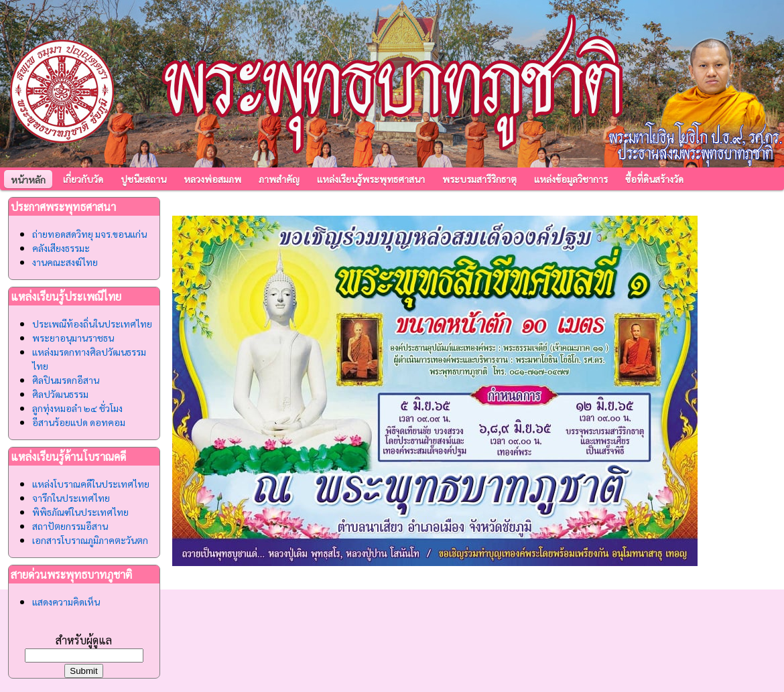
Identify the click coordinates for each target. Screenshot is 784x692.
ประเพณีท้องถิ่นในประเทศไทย (92, 324)
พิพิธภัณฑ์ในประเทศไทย (80, 512)
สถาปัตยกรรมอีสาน (70, 526)
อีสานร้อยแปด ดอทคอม (79, 422)
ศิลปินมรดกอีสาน (66, 380)
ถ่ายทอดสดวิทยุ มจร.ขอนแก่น (89, 234)
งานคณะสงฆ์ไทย (65, 262)
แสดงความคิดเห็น (66, 602)
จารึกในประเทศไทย (71, 498)
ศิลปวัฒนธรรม (60, 394)
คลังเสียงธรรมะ (61, 248)
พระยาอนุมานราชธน (73, 338)
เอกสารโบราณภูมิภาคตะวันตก (90, 540)
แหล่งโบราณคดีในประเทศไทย (91, 484)
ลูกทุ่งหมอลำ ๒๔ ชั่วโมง (77, 408)
